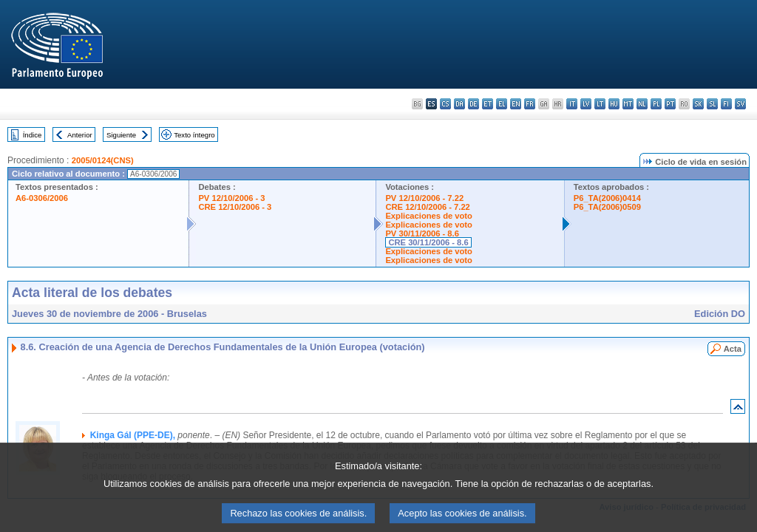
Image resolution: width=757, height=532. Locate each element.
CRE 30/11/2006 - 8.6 (428, 242)
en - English (516, 104)
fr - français (530, 104)
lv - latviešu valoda (586, 104)
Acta (733, 349)
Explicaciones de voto (429, 216)
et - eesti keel (488, 104)
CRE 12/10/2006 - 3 (235, 207)
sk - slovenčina (698, 104)
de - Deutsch (473, 104)
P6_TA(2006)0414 (607, 198)
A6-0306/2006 (42, 198)
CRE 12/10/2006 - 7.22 (427, 207)
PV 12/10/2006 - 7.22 (424, 198)
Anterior (80, 135)
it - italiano (572, 104)
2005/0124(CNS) (103, 160)
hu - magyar (614, 104)
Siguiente (121, 135)
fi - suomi (726, 104)
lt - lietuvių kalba (600, 104)
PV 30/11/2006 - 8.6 (422, 233)
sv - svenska (740, 104)
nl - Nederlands (642, 104)
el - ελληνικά (502, 104)
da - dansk (459, 104)
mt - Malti (628, 104)
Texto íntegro (194, 135)
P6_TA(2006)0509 (607, 207)
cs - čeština (445, 104)
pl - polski (656, 104)
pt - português (670, 104)
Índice (33, 135)
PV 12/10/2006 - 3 (231, 198)
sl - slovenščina (712, 104)
